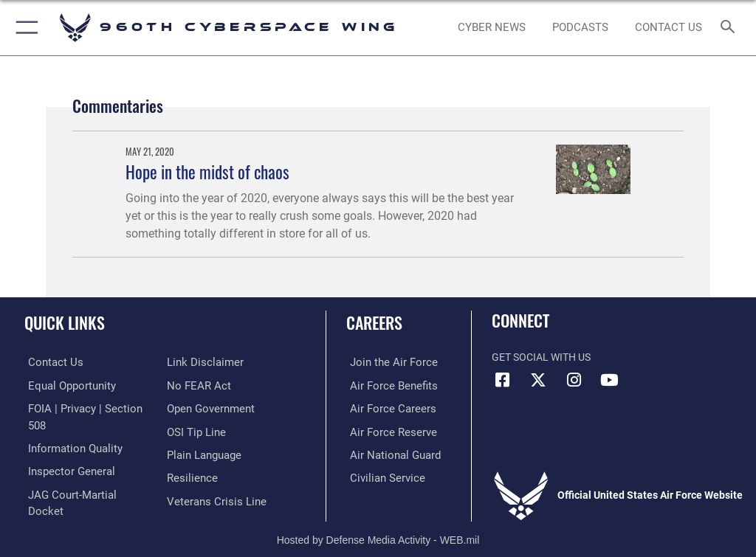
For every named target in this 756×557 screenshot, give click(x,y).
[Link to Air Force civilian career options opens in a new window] (380, 475)
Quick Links (65, 322)
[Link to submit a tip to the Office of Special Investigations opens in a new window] (194, 408)
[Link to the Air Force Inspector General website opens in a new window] (65, 453)
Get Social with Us (541, 357)
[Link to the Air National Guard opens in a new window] (389, 453)
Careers (374, 322)
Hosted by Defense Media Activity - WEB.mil (378, 525)
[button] (24, 28)
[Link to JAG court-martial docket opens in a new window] (83, 475)
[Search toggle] (731, 28)
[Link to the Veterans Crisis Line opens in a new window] (212, 475)
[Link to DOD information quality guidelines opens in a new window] (69, 430)
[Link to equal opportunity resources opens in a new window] (66, 385)
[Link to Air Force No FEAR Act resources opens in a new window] (196, 362)
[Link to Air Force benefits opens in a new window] (386, 385)
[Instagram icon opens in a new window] (574, 380)
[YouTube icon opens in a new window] (609, 380)
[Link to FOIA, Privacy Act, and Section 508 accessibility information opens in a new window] (86, 408)
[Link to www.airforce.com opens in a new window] (386, 362)
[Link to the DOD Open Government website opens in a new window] (209, 385)
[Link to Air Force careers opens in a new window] (385, 408)
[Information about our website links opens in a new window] (59, 498)
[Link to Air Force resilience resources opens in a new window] (189, 453)
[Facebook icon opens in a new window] (503, 380)
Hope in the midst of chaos (207, 172)
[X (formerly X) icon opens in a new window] (538, 380)
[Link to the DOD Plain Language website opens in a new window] (203, 430)
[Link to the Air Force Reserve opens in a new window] (386, 430)
